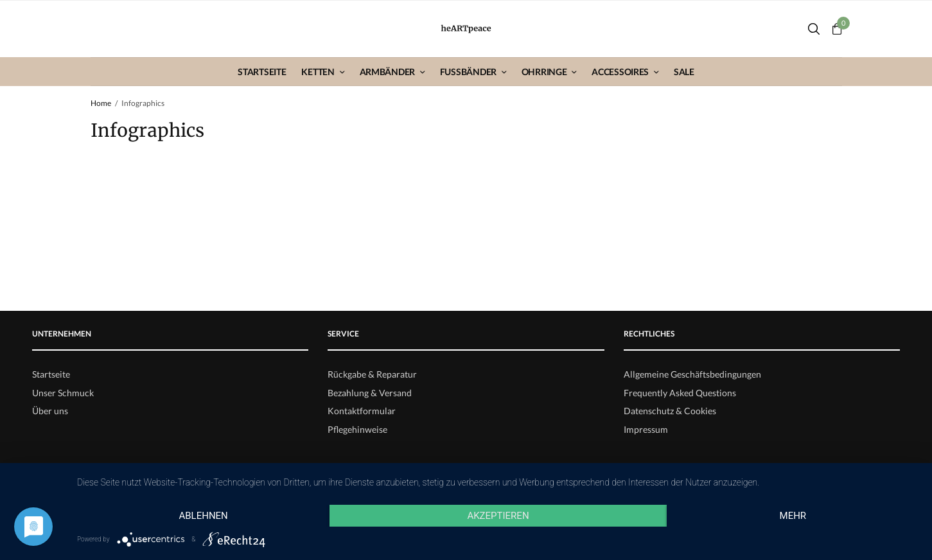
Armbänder (387, 72)
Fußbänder (468, 72)
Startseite (262, 72)
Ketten (318, 72)
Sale (684, 72)
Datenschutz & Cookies (670, 411)
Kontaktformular (362, 411)
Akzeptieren (498, 516)
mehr (793, 516)
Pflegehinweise (357, 429)
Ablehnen (203, 516)
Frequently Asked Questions (680, 393)
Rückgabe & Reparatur (372, 374)
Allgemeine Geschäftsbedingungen (692, 374)
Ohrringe (544, 72)
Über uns (50, 411)
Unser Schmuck (63, 393)
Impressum (646, 429)
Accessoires (620, 72)
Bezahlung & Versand (370, 393)
